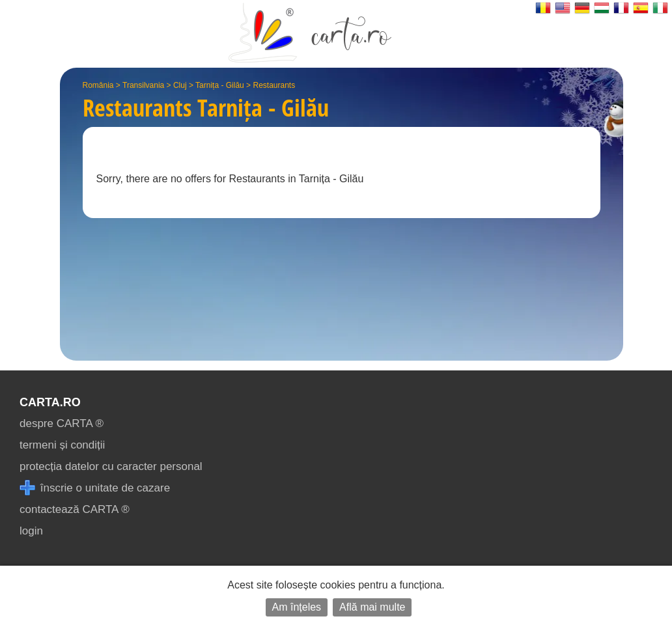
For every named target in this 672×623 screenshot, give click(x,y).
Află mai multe (372, 607)
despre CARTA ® (62, 423)
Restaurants (274, 85)
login (31, 531)
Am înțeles (297, 607)
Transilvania (143, 85)
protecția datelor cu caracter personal (111, 466)
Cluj (180, 85)
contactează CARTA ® (75, 509)
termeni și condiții (62, 445)
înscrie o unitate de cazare (95, 488)
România (98, 85)
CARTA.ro (50, 402)
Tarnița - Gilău (220, 85)
